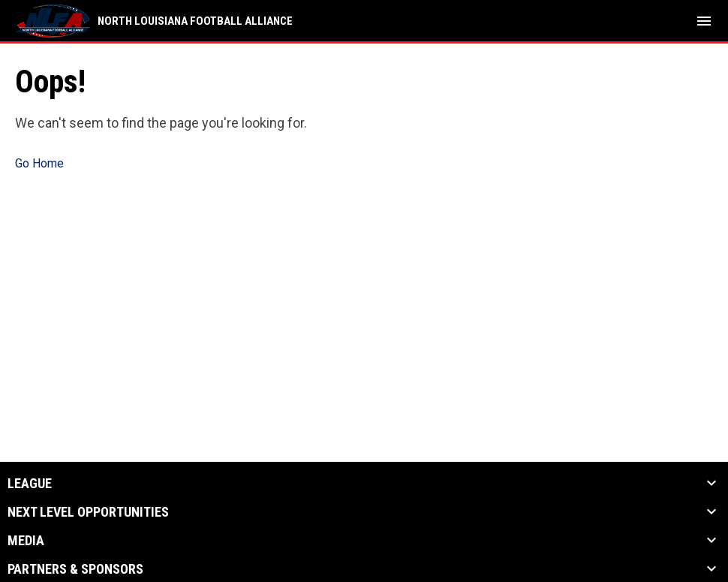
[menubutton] (704, 21)
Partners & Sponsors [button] (75, 569)
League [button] (30, 484)
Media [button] (26, 541)
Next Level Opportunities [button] (88, 512)
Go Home (39, 163)
